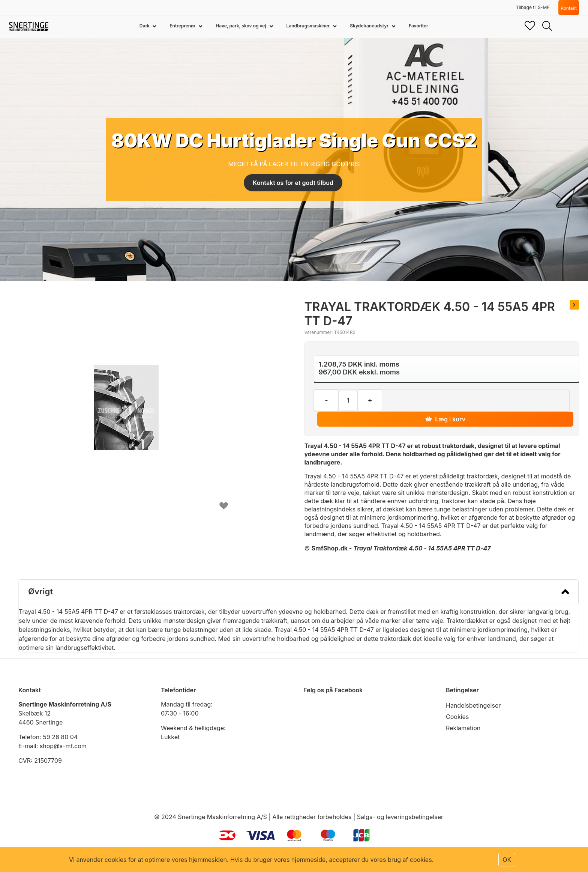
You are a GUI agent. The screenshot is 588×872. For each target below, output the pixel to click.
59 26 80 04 (60, 737)
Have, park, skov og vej (241, 26)
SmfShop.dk (330, 548)
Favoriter (418, 26)
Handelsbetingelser (473, 705)
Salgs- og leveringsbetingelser (400, 817)
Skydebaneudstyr (370, 26)
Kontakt (569, 8)
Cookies (457, 717)
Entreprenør (183, 26)
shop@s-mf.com (63, 746)
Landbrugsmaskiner (309, 26)
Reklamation (463, 728)
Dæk (145, 26)
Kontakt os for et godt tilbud (293, 183)
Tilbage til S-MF (533, 7)
